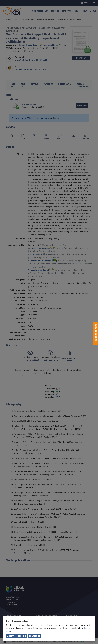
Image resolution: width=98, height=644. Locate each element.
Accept (11, 636)
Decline (22, 636)
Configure (35, 636)
